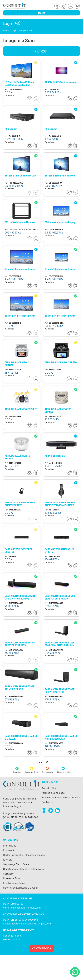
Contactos (47, 802)
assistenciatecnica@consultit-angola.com (27, 923)
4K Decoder (11, 129)
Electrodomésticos (14, 883)
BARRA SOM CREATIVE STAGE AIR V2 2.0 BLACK (20, 688)
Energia (8, 859)
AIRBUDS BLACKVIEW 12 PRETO (61, 362)
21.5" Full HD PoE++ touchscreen (61, 82)
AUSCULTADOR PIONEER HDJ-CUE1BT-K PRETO (20, 504)
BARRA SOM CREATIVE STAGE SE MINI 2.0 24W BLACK (61, 737)
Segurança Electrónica (16, 864)
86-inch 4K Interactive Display (20, 316)
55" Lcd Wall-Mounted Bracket (20, 222)
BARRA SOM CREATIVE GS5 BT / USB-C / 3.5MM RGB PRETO (21, 597)
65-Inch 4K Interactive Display (60, 222)
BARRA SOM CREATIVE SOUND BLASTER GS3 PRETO (20, 644)
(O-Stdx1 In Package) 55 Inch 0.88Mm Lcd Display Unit (19, 83)
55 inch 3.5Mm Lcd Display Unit (61, 176)
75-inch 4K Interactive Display (20, 269)
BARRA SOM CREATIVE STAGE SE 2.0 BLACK (21, 737)
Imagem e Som (26, 31)
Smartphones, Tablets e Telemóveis (23, 869)
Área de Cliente (50, 788)
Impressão (9, 850)
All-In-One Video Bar (55, 456)
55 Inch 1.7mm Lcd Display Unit (20, 176)
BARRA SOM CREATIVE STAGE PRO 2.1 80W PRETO (60, 691)
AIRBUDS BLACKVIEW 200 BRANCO (58, 410)
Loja (14, 31)
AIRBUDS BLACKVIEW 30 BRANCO (17, 457)
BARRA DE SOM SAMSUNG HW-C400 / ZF (60, 550)
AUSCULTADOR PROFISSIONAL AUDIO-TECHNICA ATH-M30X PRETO (60, 504)
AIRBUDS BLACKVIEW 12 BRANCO (17, 364)
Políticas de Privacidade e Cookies (61, 797)
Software (8, 873)
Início (6, 31)
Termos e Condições (53, 793)
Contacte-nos (42, 948)
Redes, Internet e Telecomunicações (24, 855)
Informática (10, 845)
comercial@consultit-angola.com (22, 907)
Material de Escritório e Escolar (21, 887)
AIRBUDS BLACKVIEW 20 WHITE (21, 409)
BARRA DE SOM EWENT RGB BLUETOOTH (19, 550)
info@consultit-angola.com (19, 813)
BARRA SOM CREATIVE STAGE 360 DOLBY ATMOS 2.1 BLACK (60, 644)
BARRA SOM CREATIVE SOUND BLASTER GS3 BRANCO (60, 597)
